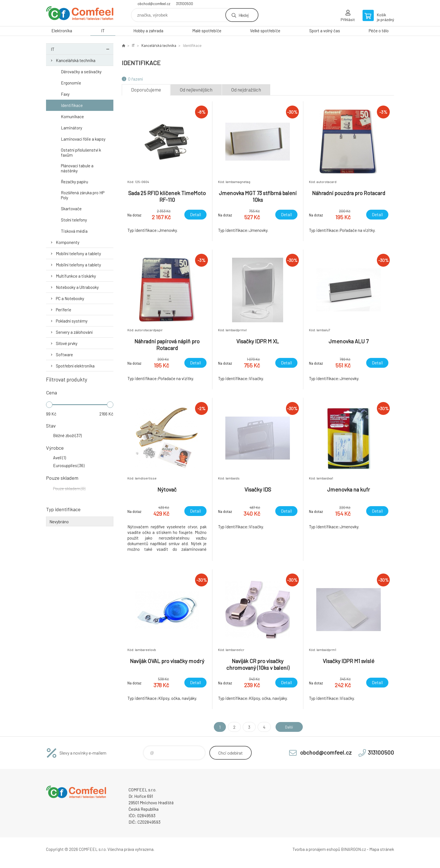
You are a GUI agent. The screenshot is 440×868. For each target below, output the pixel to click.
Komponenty (68, 242)
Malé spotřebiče (207, 31)
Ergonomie (71, 83)
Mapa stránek (382, 849)
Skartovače (71, 209)
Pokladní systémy (72, 321)
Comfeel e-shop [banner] (80, 13)
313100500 (185, 4)
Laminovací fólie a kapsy (83, 139)
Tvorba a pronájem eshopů (316, 849)
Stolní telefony (74, 220)
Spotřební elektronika (75, 366)
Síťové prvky (67, 343)
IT (103, 31)
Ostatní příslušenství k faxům (81, 152)
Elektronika (62, 31)
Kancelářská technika (76, 60)
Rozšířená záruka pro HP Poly (83, 195)
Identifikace (72, 105)
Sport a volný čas (325, 31)
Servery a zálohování (74, 332)
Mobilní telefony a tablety (78, 253)
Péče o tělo (379, 31)
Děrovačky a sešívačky (81, 72)
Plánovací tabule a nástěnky (77, 168)
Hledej (244, 15)
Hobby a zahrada (148, 31)
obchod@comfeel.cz (154, 4)
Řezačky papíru (75, 182)
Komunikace (72, 117)
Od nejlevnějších (196, 90)
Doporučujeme (146, 90)
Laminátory (72, 128)
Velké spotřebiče (265, 31)
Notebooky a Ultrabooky (77, 287)
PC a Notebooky (70, 298)
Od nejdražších (246, 90)
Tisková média (74, 231)
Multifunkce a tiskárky (76, 276)
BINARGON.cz (353, 849)
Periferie (64, 310)
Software (64, 355)
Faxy (65, 94)
